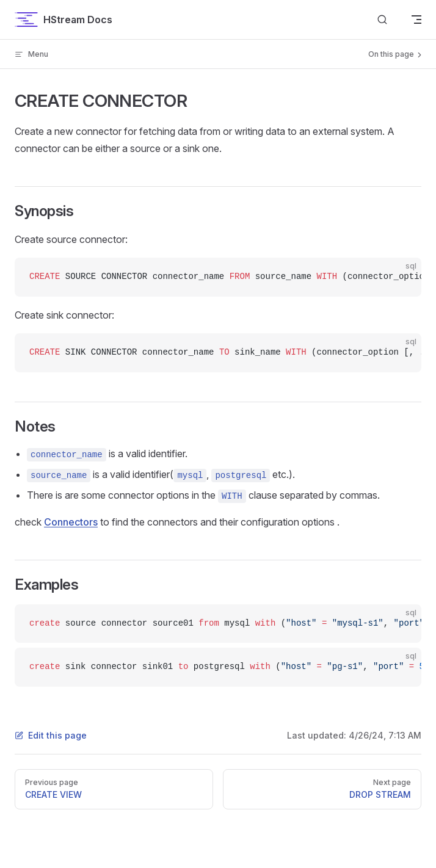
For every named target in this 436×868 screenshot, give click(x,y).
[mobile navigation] (416, 20)
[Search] (382, 20)
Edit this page (51, 735)
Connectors (71, 522)
